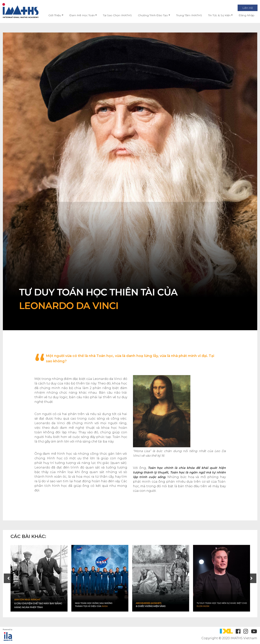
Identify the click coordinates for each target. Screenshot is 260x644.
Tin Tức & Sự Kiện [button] (216, 15)
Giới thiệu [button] (51, 15)
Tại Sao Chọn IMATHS (114, 15)
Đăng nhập (243, 15)
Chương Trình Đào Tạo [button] (150, 15)
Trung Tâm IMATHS (186, 15)
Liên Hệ (244, 8)
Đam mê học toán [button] (79, 15)
